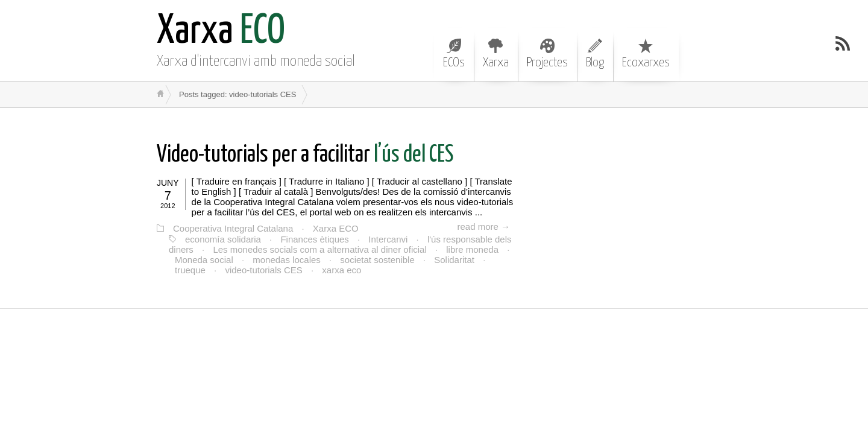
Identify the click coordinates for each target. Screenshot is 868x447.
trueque (190, 270)
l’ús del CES (305, 155)
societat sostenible (377, 260)
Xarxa (496, 54)
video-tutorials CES (263, 270)
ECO (221, 32)
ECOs (454, 54)
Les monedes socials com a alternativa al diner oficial (319, 249)
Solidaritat (454, 260)
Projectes (547, 54)
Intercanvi (388, 239)
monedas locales (287, 260)
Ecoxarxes (646, 54)
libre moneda (472, 249)
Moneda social (204, 260)
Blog (595, 54)
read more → (483, 227)
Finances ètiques (314, 239)
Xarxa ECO (336, 228)
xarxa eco (341, 270)
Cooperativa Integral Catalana (233, 228)
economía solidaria (223, 239)
